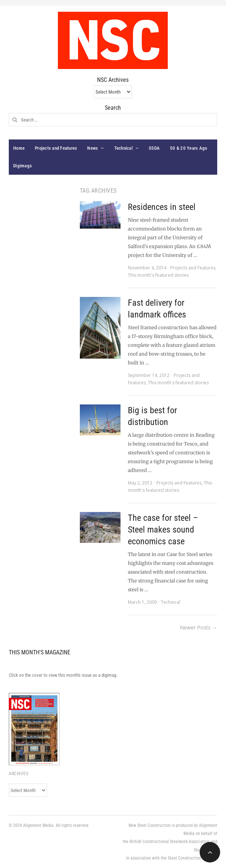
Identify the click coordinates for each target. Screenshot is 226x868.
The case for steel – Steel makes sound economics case (163, 530)
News (92, 148)
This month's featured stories (158, 275)
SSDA (154, 148)
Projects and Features (56, 148)
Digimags (23, 166)
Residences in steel (162, 207)
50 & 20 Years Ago (188, 148)
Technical (123, 148)
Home (19, 148)
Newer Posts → (199, 627)
